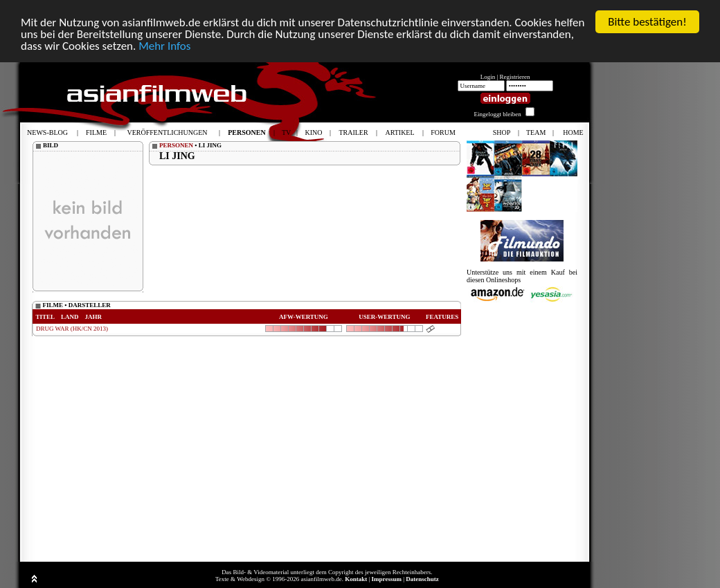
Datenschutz (422, 579)
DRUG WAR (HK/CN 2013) (72, 329)
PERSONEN (176, 145)
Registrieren (515, 77)
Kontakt (356, 579)
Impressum (387, 579)
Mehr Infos (164, 46)
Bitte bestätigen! (647, 22)
